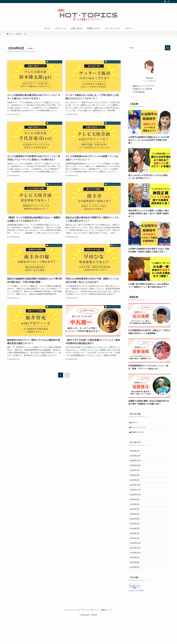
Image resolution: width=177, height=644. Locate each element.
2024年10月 (136, 506)
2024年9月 (136, 512)
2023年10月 (136, 575)
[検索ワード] (149, 48)
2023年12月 (136, 563)
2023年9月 (136, 581)
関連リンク (106, 635)
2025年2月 (136, 489)
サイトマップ (72, 635)
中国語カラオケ (139, 434)
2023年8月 (136, 586)
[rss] (165, 2)
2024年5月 (136, 535)
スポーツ (136, 423)
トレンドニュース (140, 429)
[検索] (169, 2)
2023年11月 (136, 569)
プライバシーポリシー (89, 635)
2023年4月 (136, 592)
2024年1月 (136, 558)
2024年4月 (136, 540)
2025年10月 (136, 471)
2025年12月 (136, 460)
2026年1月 (136, 454)
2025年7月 (136, 477)
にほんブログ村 (136, 616)
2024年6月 (136, 529)
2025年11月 (136, 466)
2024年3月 (136, 546)
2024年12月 (136, 494)
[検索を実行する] (168, 48)
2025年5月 (136, 483)
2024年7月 (136, 523)
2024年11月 (136, 500)
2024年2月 (136, 552)
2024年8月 (136, 517)
